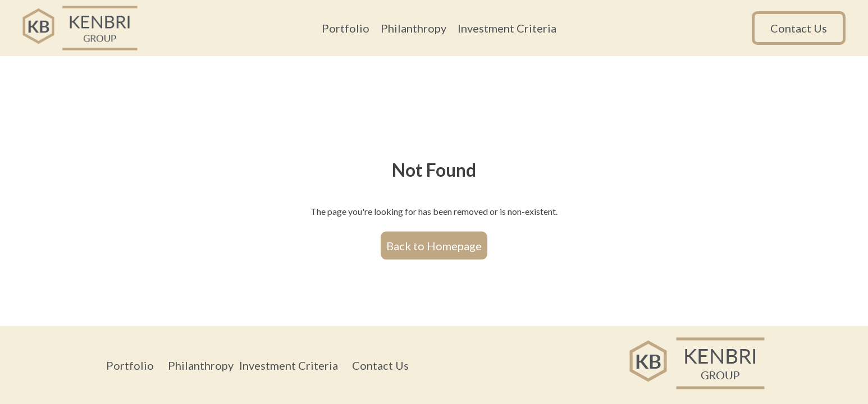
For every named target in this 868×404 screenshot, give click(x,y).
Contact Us (799, 28)
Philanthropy (414, 28)
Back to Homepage (434, 245)
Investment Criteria (507, 28)
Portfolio (346, 28)
